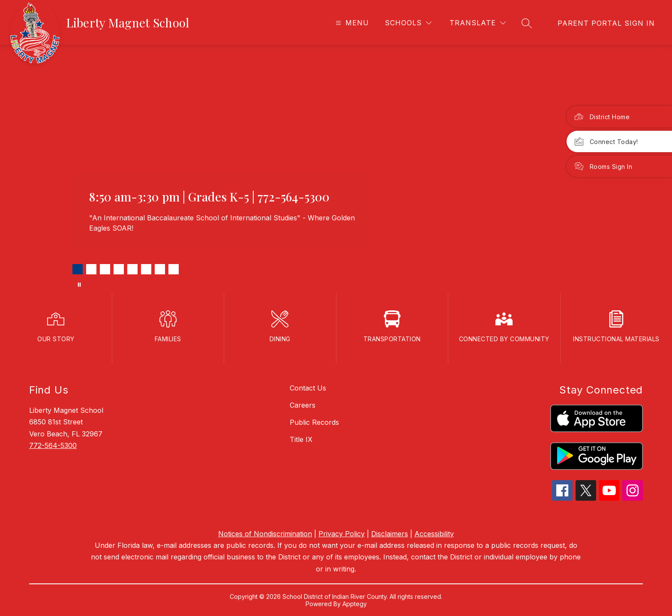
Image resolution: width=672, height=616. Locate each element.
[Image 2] (91, 269)
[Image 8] (174, 269)
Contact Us (308, 388)
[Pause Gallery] (79, 285)
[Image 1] (78, 269)
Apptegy (355, 604)
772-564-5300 (53, 445)
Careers (303, 405)
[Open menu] (351, 23)
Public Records (314, 422)
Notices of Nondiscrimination (265, 534)
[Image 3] (105, 269)
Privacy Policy (342, 534)
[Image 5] (132, 269)
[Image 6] (146, 269)
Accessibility (434, 534)
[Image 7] (160, 269)
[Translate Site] (478, 23)
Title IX (301, 439)
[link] (606, 23)
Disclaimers (390, 534)
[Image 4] (119, 269)
